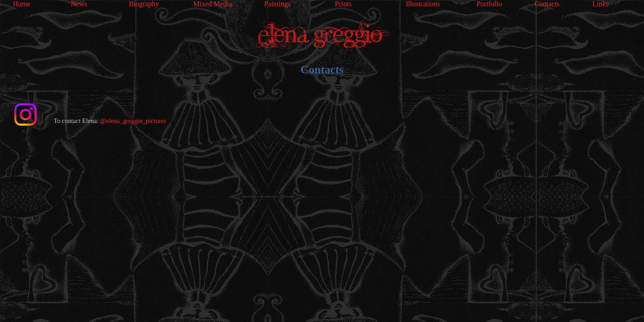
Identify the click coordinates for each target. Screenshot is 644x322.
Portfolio (489, 4)
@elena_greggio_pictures (133, 121)
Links (601, 4)
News (79, 4)
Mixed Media (213, 4)
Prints (343, 4)
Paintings (277, 4)
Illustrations (423, 4)
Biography (144, 4)
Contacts (547, 4)
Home (22, 4)
